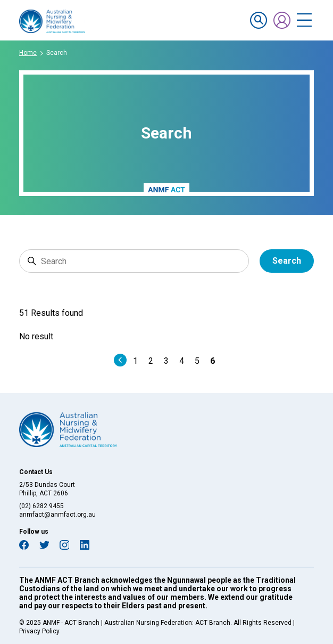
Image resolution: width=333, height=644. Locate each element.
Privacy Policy (39, 631)
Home (28, 53)
